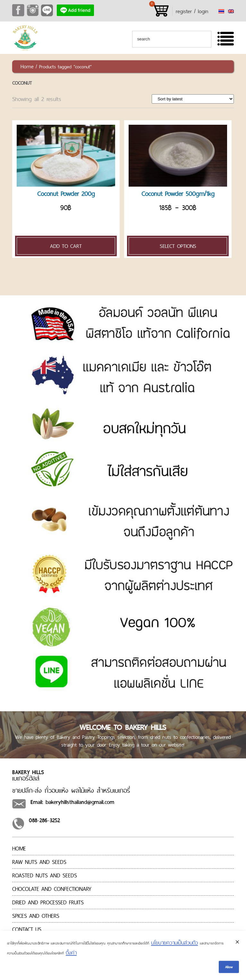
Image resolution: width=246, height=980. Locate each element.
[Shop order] (193, 99)
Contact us (27, 929)
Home (27, 66)
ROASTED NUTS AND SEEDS (45, 875)
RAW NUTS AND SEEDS (39, 862)
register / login (192, 11)
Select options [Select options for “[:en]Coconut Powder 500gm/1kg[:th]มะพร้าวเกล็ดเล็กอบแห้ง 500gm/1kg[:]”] (178, 246)
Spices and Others (36, 916)
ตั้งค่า (71, 954)
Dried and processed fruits (48, 902)
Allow (229, 968)
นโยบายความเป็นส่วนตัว (174, 944)
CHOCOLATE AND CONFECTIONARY (52, 889)
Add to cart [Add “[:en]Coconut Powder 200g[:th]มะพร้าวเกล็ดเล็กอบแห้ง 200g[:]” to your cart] (66, 246)
